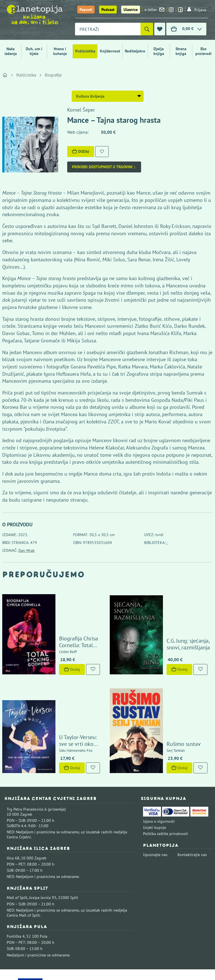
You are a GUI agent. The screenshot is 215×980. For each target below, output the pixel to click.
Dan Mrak (27, 550)
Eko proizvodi (204, 51)
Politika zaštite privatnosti (166, 789)
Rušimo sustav (170, 699)
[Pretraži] (147, 29)
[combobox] (108, 29)
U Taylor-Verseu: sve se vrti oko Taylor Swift (73, 696)
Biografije (53, 75)
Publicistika (85, 51)
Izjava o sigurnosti (159, 777)
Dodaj (81, 151)
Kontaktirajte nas (192, 810)
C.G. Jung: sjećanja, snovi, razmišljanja (182, 622)
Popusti (86, 10)
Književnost (110, 51)
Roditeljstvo (135, 51)
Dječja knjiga (159, 51)
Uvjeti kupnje (155, 783)
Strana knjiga (181, 51)
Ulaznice (131, 10)
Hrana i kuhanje (60, 51)
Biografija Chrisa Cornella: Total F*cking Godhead (72, 624)
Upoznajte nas (155, 810)
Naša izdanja (11, 51)
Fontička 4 (16, 892)
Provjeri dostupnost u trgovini (104, 167)
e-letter (154, 10)
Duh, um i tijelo (34, 51)
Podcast (108, 10)
